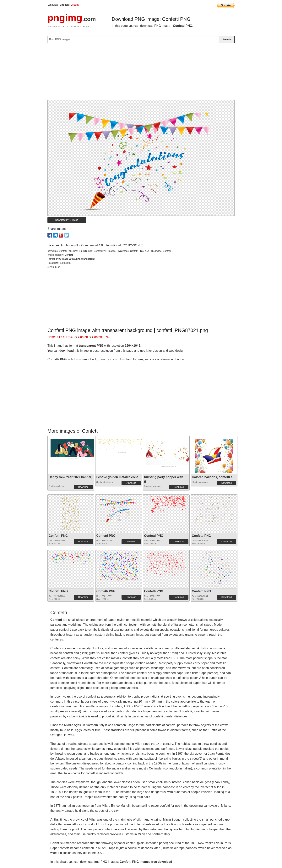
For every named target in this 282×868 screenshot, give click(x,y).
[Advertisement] (141, 73)
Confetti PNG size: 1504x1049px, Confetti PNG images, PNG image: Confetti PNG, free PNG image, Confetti (115, 251)
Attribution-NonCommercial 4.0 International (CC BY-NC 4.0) (102, 245)
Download (83, 487)
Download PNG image (67, 220)
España (75, 5)
